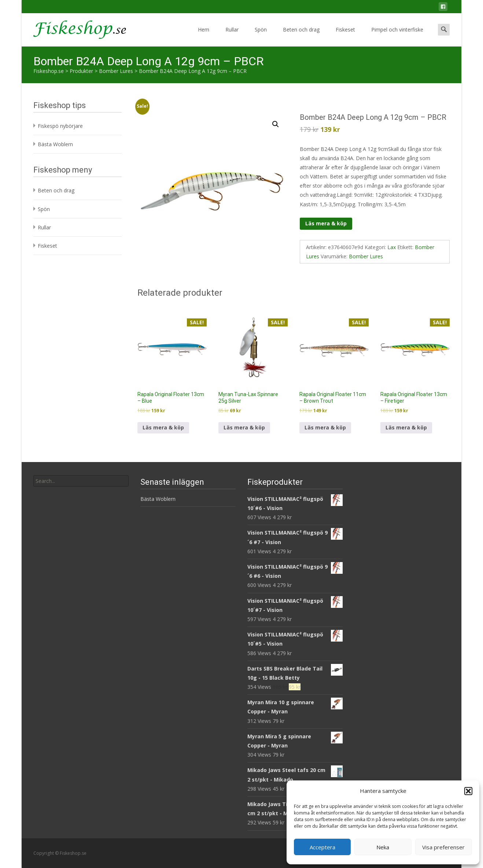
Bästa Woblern (55, 144)
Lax (392, 247)
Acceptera (322, 847)
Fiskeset (345, 36)
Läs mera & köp (326, 223)
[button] (468, 791)
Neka (383, 847)
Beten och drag (301, 36)
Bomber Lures (366, 256)
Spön (261, 36)
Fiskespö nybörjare (60, 126)
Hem (204, 36)
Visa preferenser (443, 847)
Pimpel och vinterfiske (397, 36)
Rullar (232, 36)
